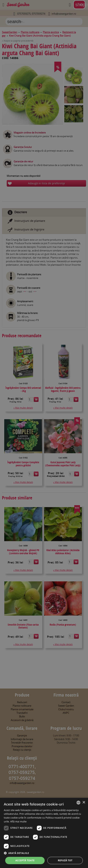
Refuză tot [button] (65, 860)
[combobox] (78, 803)
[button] (44, 853)
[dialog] (44, 833)
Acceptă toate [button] (25, 860)
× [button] (84, 802)
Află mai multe (18, 822)
